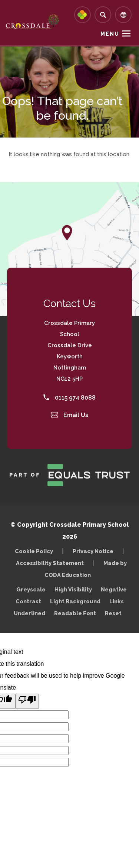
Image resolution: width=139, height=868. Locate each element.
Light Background (75, 601)
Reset (113, 613)
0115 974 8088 (69, 398)
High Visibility (73, 589)
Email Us (70, 415)
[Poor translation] (27, 701)
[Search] (103, 15)
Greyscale (31, 589)
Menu (110, 34)
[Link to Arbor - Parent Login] (82, 15)
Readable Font (75, 613)
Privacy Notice (93, 551)
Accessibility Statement (50, 563)
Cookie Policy (34, 551)
